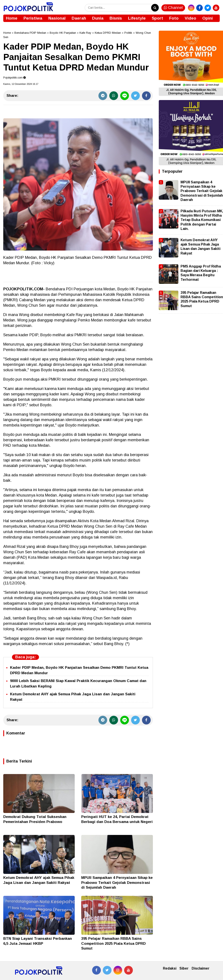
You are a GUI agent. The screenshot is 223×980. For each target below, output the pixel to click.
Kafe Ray (85, 33)
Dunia (98, 18)
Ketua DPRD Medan (108, 33)
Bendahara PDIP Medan (30, 33)
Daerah (79, 18)
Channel (173, 8)
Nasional (57, 18)
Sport (157, 18)
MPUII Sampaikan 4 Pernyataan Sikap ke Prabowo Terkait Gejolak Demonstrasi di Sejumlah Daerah (117, 882)
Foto (174, 18)
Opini (208, 18)
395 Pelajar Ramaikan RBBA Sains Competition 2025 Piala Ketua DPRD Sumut (113, 943)
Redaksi (170, 968)
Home (12, 18)
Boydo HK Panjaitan (63, 33)
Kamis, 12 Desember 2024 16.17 (21, 84)
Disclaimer (201, 968)
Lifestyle (137, 18)
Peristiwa (33, 18)
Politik (128, 33)
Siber (184, 968)
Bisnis (116, 18)
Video (190, 18)
